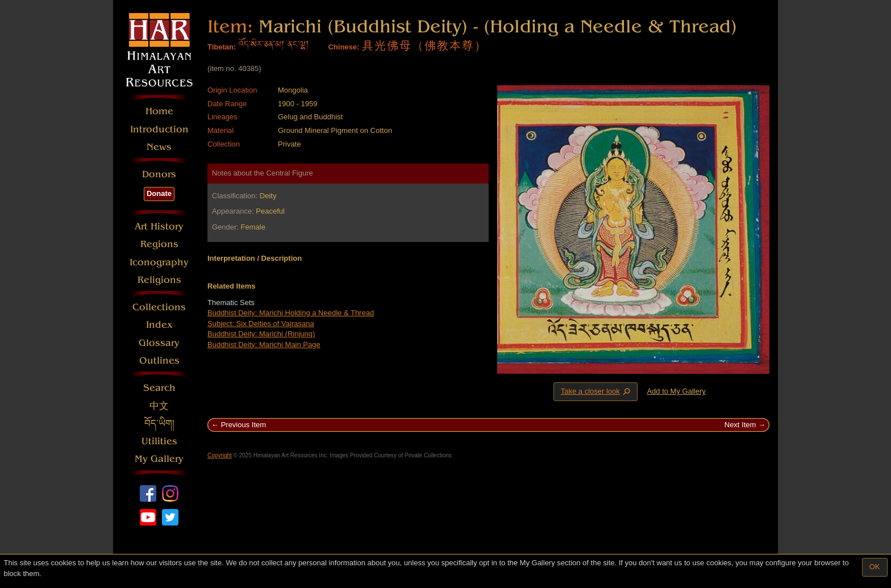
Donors (159, 174)
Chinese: (344, 47)
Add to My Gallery (676, 391)
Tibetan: (222, 47)
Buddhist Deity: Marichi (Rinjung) (261, 334)
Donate (159, 193)
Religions (159, 280)
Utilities (159, 441)
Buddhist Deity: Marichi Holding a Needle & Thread (291, 313)
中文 (159, 406)
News (159, 147)
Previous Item (243, 425)
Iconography (159, 262)
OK (875, 567)
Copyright (220, 455)
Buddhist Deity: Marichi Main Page (264, 345)
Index (159, 325)
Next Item (740, 425)
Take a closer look (597, 391)
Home (159, 111)
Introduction (159, 129)
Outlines (159, 360)
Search (159, 388)
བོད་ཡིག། (159, 424)
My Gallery (159, 459)
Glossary (159, 343)
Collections (159, 307)
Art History (159, 226)
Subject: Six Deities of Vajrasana (261, 324)
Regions (159, 244)
